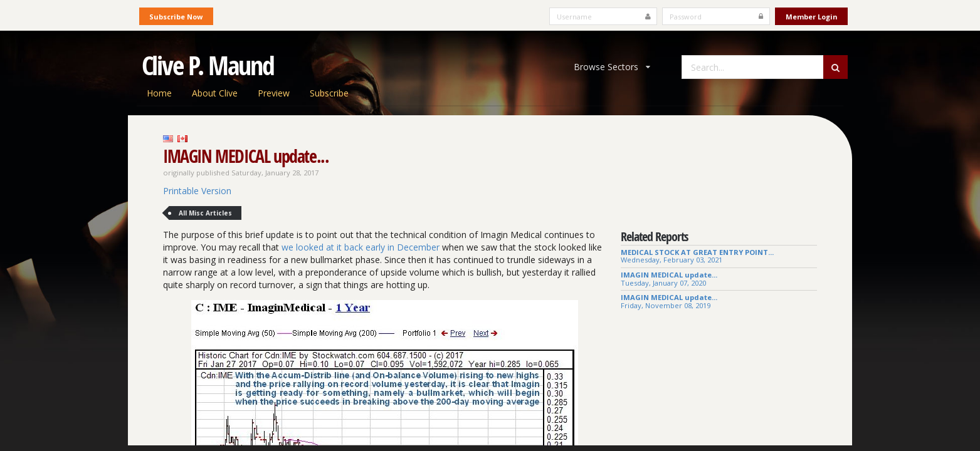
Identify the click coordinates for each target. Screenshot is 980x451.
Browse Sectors (612, 67)
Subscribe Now (176, 17)
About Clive (215, 93)
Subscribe (329, 93)
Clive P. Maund (208, 65)
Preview (274, 93)
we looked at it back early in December (361, 247)
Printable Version (197, 191)
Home (159, 93)
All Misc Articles (205, 213)
